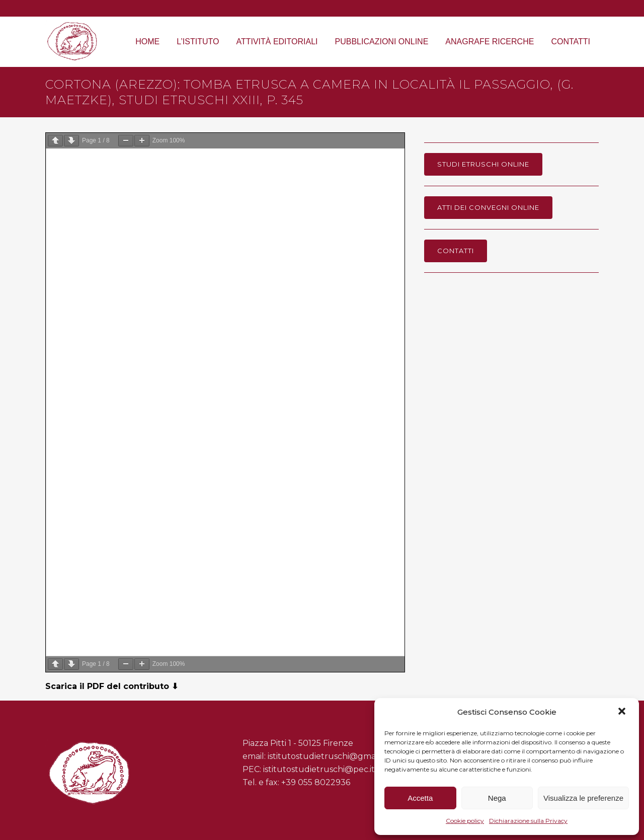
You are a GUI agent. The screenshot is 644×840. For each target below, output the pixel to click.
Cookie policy (465, 821)
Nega (497, 798)
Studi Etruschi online (483, 164)
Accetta (420, 798)
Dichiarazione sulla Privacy (528, 821)
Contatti (456, 251)
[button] (623, 712)
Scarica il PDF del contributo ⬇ (112, 686)
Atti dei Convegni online (488, 207)
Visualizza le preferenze (583, 798)
